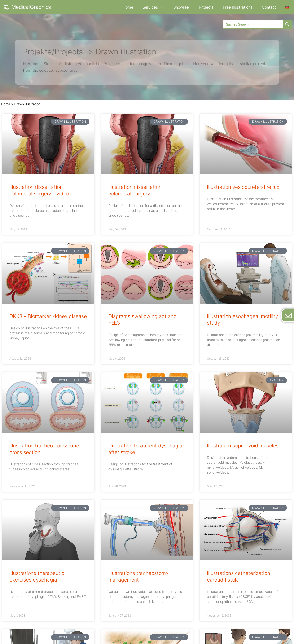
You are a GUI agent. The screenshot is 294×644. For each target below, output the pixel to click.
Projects (206, 7)
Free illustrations (238, 7)
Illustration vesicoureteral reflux (243, 187)
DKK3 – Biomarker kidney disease (48, 316)
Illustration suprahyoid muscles (243, 446)
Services (153, 7)
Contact (269, 7)
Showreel (182, 7)
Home (128, 7)
